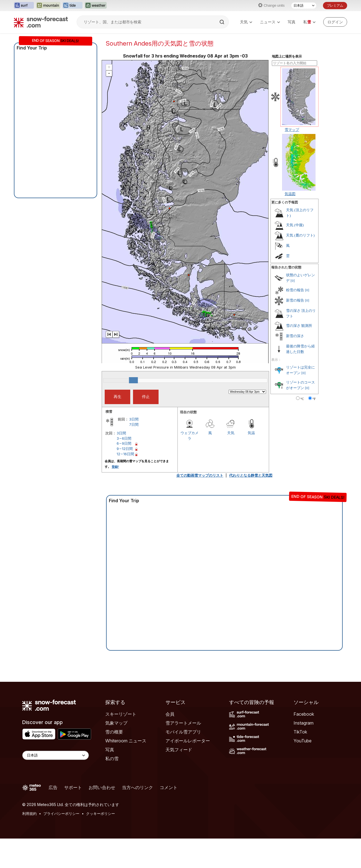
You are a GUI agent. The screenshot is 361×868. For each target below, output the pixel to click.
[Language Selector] (56, 755)
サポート (73, 787)
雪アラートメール (183, 723)
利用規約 (29, 814)
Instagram (304, 723)
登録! (115, 467)
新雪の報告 (295, 300)
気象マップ (116, 723)
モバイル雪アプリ (183, 732)
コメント (169, 787)
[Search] (222, 22)
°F (314, 399)
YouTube (303, 741)
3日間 (134, 419)
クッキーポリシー (101, 814)
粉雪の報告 (295, 290)
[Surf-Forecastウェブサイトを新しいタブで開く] (24, 6)
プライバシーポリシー (61, 814)
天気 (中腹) (295, 225)
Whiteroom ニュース (126, 741)
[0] (293, 281)
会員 (170, 714)
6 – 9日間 (124, 443)
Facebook (304, 714)
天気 (246, 22)
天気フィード (179, 750)
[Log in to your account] (335, 22)
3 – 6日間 (124, 438)
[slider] (133, 380)
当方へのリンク (137, 787)
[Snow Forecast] (41, 22)
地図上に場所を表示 (287, 56)
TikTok (300, 732)
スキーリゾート (121, 714)
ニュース (270, 22)
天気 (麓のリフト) (300, 235)
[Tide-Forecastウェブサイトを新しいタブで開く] (72, 6)
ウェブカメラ (190, 436)
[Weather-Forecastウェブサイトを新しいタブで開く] (96, 6)
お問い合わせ (102, 787)
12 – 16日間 (125, 454)
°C (302, 399)
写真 (292, 22)
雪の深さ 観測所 (299, 326)
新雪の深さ (295, 336)
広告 (53, 787)
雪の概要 (114, 732)
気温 (251, 433)
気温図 (290, 194)
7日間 (134, 424)
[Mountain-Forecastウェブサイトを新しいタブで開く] (48, 6)
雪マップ (292, 130)
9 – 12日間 (125, 449)
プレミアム (335, 5)
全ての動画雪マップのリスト (200, 475)
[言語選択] (304, 6)
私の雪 (112, 758)
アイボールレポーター (188, 741)
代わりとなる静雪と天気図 (251, 475)
